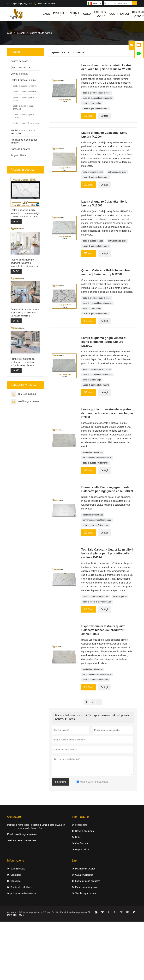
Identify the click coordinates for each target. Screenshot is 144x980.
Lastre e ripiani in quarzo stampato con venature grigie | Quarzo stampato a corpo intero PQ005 (25, 213)
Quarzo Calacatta (19, 61)
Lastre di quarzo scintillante (25, 86)
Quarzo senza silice (20, 67)
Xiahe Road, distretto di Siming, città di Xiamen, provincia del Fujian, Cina (42, 826)
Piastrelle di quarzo (20, 149)
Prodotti (60, 14)
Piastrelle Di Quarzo (85, 869)
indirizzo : (12, 825)
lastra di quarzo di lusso (93, 172)
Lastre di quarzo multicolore (25, 92)
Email (89, 115)
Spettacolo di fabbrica (21, 887)
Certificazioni (82, 843)
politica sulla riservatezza (23, 893)
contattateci (119, 14)
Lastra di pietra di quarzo (88, 881)
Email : (11, 834)
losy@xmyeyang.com (22, 3)
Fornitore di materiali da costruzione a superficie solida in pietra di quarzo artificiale (23, 362)
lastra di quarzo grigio (92, 103)
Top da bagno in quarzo (87, 893)
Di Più (16, 222)
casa (46, 14)
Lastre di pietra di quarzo (23, 80)
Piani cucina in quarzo (86, 887)
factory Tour (100, 14)
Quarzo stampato (19, 74)
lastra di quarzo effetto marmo (96, 463)
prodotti (21, 33)
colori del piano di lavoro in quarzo (97, 98)
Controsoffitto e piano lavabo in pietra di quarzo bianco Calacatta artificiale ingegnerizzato (25, 313)
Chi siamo (15, 881)
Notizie (79, 837)
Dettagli (104, 116)
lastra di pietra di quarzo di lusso (97, 93)
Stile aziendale (18, 869)
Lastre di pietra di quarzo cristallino (24, 116)
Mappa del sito (83, 850)
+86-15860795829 (47, 3)
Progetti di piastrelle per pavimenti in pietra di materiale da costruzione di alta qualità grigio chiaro (24, 263)
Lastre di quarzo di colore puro (26, 123)
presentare (61, 782)
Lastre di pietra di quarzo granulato (24, 107)
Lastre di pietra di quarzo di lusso (25, 99)
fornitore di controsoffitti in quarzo (97, 458)
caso (87, 14)
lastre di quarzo (120, 597)
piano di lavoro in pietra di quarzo (97, 602)
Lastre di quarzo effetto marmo (96, 108)
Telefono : (12, 840)
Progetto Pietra (18, 155)
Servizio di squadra (85, 831)
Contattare (14, 817)
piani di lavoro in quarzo (93, 453)
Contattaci (15, 875)
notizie (75, 14)
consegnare (81, 825)
